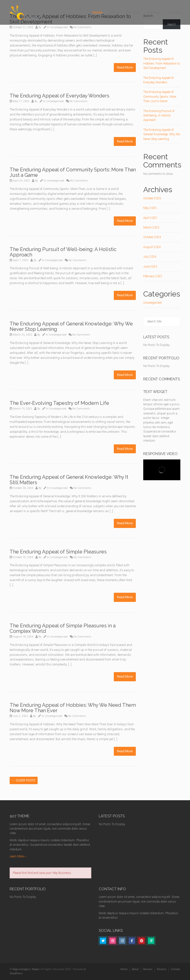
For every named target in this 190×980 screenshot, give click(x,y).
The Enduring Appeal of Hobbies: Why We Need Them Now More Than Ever (73, 708)
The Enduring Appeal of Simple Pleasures (58, 552)
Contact (174, 12)
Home (97, 12)
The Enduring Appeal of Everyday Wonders (59, 96)
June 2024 (150, 267)
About (114, 12)
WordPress (16, 973)
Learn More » (18, 856)
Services (133, 12)
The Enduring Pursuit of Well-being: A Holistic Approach (63, 252)
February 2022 (153, 276)
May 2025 (150, 208)
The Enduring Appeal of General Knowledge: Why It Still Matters (69, 480)
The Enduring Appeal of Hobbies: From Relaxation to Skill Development (162, 63)
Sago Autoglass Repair (26, 969)
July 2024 (150, 257)
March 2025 (151, 228)
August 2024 (152, 247)
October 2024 (152, 237)
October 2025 (152, 198)
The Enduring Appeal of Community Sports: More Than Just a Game (73, 172)
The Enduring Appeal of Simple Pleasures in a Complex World (63, 628)
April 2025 (150, 218)
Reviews (154, 12)
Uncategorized (59, 27)
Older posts (24, 780)
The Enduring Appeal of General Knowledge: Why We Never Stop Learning (71, 326)
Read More (125, 67)
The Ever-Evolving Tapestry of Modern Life (59, 403)
